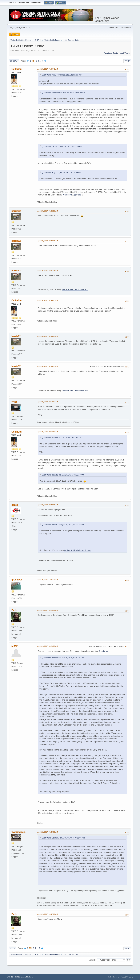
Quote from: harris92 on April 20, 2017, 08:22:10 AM (63, 475)
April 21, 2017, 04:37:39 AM (48, 914)
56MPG (15, 646)
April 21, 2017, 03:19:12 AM (48, 610)
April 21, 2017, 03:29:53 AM (48, 646)
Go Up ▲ (130, 977)
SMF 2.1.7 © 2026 (13, 977)
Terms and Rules (119, 977)
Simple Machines (27, 977)
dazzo (15, 505)
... (41, 61)
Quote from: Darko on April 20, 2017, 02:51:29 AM (62, 146)
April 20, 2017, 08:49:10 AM (48, 300)
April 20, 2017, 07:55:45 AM (48, 69)
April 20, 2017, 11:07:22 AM (48, 580)
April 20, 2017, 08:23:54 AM (48, 241)
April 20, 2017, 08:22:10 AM (48, 211)
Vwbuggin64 (18, 832)
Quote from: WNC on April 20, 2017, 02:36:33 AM (61, 75)
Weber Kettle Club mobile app (75, 289)
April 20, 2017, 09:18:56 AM (48, 432)
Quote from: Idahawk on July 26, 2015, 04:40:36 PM (63, 658)
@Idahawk (103, 651)
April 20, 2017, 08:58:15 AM (48, 402)
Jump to (93, 960)
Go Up (12, 948)
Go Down (14, 61)
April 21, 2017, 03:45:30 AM (48, 832)
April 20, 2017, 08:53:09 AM (48, 336)
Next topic (125, 53)
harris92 (16, 211)
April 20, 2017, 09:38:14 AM (48, 505)
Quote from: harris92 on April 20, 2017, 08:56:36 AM (63, 525)
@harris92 (67, 195)
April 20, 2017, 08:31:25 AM (48, 271)
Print (127, 61)
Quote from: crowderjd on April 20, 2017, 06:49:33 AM (63, 93)
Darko (15, 610)
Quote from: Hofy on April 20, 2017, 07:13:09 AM (61, 173)
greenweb (17, 580)
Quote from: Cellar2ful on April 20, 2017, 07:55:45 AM (63, 838)
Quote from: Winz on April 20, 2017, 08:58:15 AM (61, 438)
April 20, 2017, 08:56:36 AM (48, 366)
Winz (14, 402)
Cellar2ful (17, 69)
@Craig (77, 195)
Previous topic (111, 53)
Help (110, 977)
